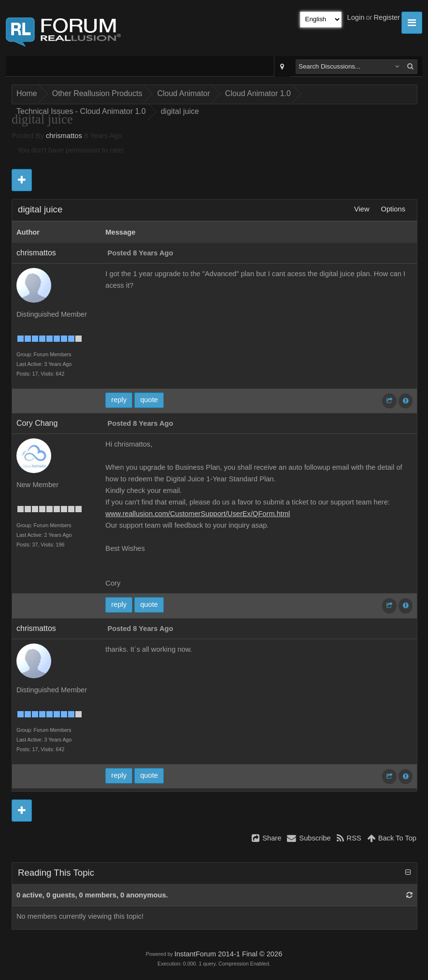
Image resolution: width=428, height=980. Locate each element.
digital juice (180, 111)
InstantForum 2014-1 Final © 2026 (228, 954)
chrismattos (64, 136)
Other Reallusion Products (97, 93)
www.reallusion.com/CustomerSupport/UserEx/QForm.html (198, 514)
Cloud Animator (183, 93)
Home (27, 93)
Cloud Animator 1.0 (258, 93)
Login (356, 17)
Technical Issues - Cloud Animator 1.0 (81, 111)
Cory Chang (37, 423)
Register (387, 17)
